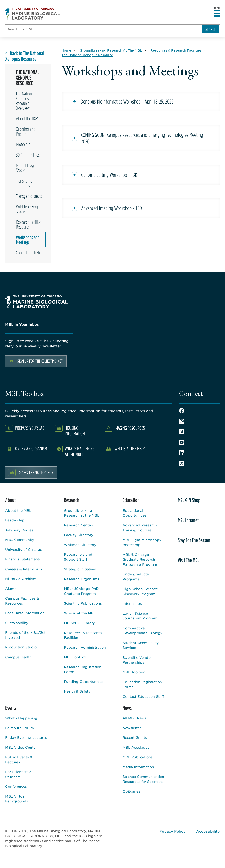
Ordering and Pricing (26, 131)
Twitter (182, 463)
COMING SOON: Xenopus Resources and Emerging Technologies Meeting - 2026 (143, 138)
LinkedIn (182, 453)
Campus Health (18, 657)
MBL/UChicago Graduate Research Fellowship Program (140, 559)
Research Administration (85, 647)
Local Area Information (25, 613)
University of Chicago (24, 549)
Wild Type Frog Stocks (27, 209)
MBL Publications (138, 757)
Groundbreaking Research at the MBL (82, 513)
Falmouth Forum (20, 728)
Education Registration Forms (142, 684)
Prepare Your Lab (30, 428)
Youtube (182, 442)
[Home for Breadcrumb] (67, 50)
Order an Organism (31, 448)
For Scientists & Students (19, 774)
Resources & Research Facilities (83, 635)
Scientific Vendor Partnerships (137, 660)
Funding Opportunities (84, 681)
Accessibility (208, 831)
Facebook (182, 411)
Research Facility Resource (28, 224)
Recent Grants (135, 737)
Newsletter (132, 728)
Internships (132, 603)
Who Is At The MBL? (130, 448)
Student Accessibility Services (141, 645)
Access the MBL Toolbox (36, 472)
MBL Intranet (188, 520)
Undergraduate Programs (136, 576)
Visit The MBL (189, 560)
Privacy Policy (172, 831)
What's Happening (21, 718)
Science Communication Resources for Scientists (143, 779)
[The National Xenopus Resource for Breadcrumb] (87, 55)
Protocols (23, 144)
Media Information (138, 767)
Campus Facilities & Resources (22, 601)
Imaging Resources (130, 428)
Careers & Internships (24, 569)
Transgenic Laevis (29, 196)
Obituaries (131, 791)
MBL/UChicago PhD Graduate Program (81, 591)
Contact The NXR (28, 253)
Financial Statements (23, 559)
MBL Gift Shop (189, 500)
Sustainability (17, 623)
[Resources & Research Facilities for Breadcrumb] (176, 50)
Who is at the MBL (80, 613)
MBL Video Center (21, 747)
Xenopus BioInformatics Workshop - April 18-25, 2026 (127, 102)
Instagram (182, 421)
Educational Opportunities (134, 513)
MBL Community (20, 540)
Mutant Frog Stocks (25, 168)
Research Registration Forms (83, 669)
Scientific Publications (83, 603)
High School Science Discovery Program (140, 591)
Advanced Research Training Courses (140, 528)
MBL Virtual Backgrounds (17, 799)
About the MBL (18, 510)
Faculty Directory (79, 535)
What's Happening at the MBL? (80, 451)
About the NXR (27, 118)
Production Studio (21, 647)
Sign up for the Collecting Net (40, 361)
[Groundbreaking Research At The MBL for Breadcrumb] (111, 50)
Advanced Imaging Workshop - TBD (112, 208)
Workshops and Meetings (28, 240)
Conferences (16, 786)
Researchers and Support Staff (78, 557)
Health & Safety (77, 691)
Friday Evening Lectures (26, 737)
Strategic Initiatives (80, 569)
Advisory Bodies (19, 530)
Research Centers (79, 525)
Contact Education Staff (143, 696)
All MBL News (134, 718)
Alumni (11, 588)
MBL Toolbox (75, 657)
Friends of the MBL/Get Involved (25, 635)
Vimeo (182, 432)
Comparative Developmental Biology (142, 630)
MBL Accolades (136, 747)
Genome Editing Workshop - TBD (109, 175)
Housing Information (75, 431)
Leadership (15, 520)
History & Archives (21, 579)
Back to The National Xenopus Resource (25, 56)
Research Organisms (82, 579)
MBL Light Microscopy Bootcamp (142, 542)
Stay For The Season (194, 540)
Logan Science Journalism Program (140, 616)
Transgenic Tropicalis (24, 183)
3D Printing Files (28, 155)
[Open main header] (217, 14)
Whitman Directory (80, 545)
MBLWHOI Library (79, 623)
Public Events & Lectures (19, 759)
